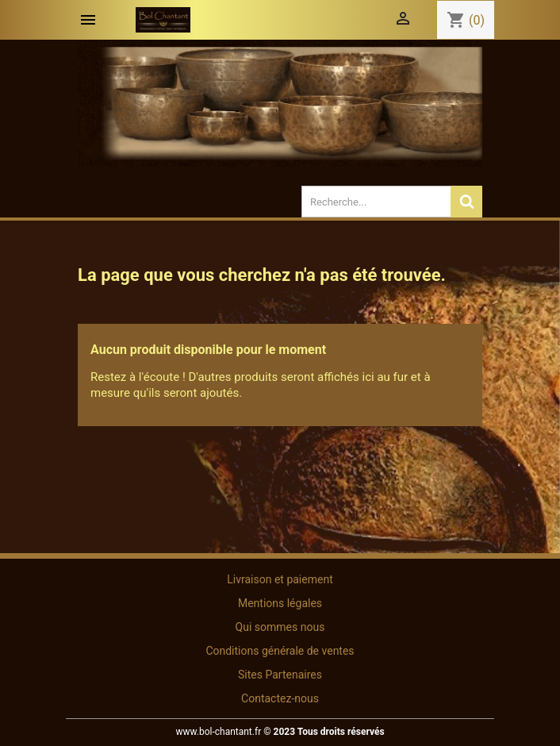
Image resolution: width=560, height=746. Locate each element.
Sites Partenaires (280, 675)
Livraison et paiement (280, 579)
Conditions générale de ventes (280, 651)
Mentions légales (280, 603)
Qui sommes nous (280, 627)
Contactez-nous (280, 698)
